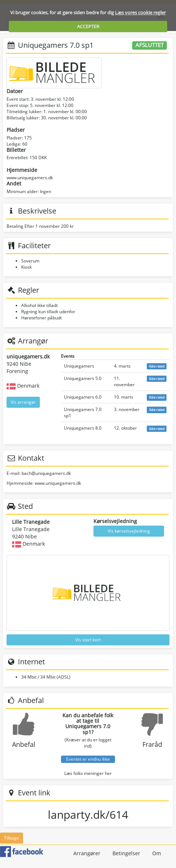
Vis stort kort (88, 640)
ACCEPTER (88, 26)
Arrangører (87, 853)
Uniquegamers (79, 366)
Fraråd (152, 744)
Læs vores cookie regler (140, 12)
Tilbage (12, 838)
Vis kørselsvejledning (129, 531)
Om (157, 853)
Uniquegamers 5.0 (83, 378)
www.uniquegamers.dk (30, 178)
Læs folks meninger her (88, 773)
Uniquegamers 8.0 (83, 428)
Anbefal (24, 744)
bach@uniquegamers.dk (46, 473)
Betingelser (126, 853)
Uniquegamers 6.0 (83, 397)
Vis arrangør (23, 402)
